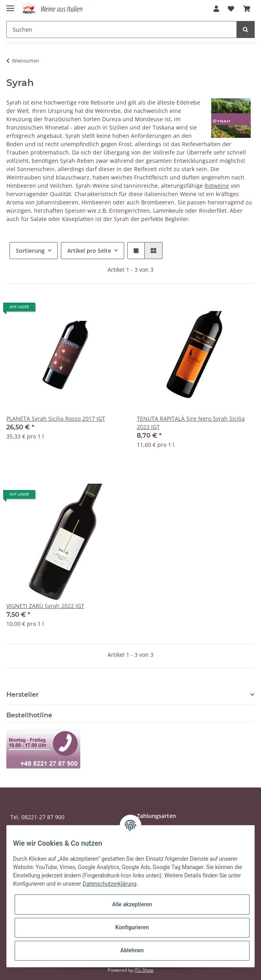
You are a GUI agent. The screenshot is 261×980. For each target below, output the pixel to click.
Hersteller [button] (23, 695)
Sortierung (30, 251)
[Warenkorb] (247, 9)
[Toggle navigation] (10, 5)
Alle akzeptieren (132, 904)
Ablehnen (132, 950)
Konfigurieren (132, 927)
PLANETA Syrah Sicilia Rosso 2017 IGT (56, 419)
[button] (216, 9)
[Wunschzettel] (231, 9)
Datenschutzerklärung (110, 884)
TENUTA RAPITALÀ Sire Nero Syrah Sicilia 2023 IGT (191, 423)
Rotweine (217, 186)
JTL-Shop (144, 970)
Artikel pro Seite (89, 251)
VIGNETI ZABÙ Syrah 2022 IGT (45, 606)
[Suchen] (122, 30)
